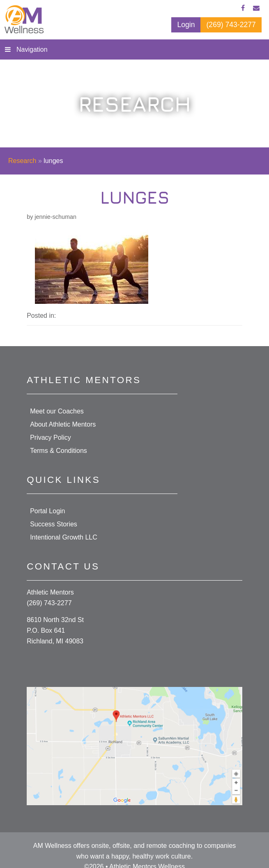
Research (22, 161)
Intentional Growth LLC (64, 537)
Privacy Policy (51, 437)
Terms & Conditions (59, 451)
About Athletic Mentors (63, 424)
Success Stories (54, 524)
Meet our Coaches (57, 411)
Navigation (32, 49)
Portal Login (47, 511)
